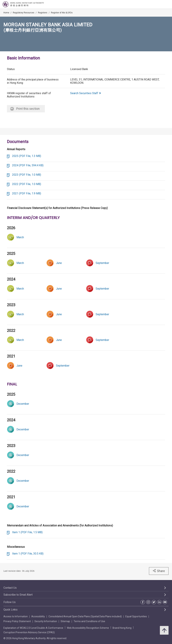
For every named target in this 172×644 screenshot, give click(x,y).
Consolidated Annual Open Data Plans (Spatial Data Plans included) (85, 616)
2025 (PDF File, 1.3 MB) (27, 156)
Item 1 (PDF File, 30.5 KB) (28, 554)
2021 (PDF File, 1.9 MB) (27, 193)
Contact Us (10, 588)
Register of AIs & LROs (62, 13)
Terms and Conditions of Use (89, 621)
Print (25, 109)
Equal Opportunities (136, 616)
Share (159, 571)
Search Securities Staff (86, 93)
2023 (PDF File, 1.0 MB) (27, 175)
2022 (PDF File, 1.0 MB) (27, 184)
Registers (43, 13)
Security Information (46, 621)
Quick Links (10, 610)
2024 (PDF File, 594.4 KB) (28, 165)
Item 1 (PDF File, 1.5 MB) (27, 532)
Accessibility (38, 616)
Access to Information (16, 616)
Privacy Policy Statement (17, 621)
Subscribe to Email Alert (18, 595)
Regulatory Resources (24, 13)
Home (6, 13)
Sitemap (65, 621)
